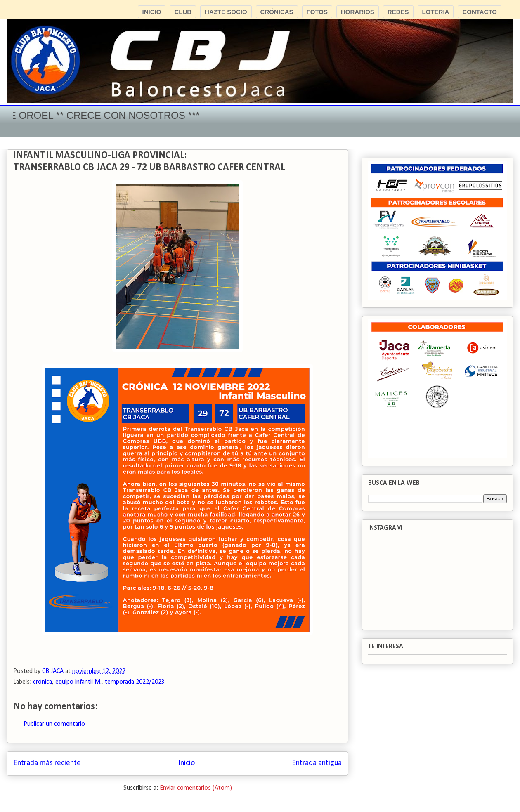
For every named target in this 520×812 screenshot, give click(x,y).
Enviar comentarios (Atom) (196, 788)
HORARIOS (358, 12)
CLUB (183, 12)
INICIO (152, 12)
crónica (43, 682)
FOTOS (317, 12)
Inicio (187, 763)
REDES (398, 12)
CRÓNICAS (277, 12)
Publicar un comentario (54, 724)
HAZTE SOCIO (226, 12)
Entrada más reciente (47, 763)
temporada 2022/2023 (135, 682)
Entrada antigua (317, 763)
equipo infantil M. (78, 682)
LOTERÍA (436, 12)
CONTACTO (480, 12)
